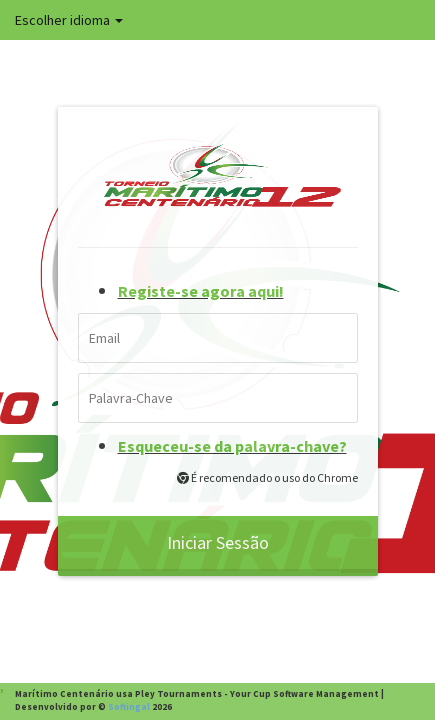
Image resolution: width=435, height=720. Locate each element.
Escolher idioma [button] (69, 20)
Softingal (129, 706)
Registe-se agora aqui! (201, 291)
